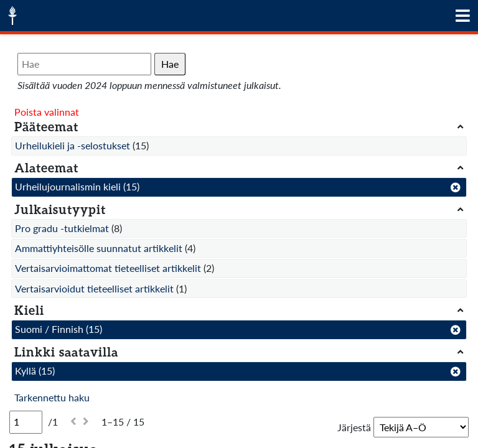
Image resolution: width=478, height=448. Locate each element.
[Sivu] (26, 422)
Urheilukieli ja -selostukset (73, 145)
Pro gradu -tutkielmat (62, 228)
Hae (170, 64)
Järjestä (354, 427)
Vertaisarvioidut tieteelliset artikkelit (94, 288)
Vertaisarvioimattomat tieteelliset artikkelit (108, 268)
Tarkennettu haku (52, 397)
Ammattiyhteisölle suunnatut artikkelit (99, 248)
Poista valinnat (47, 112)
